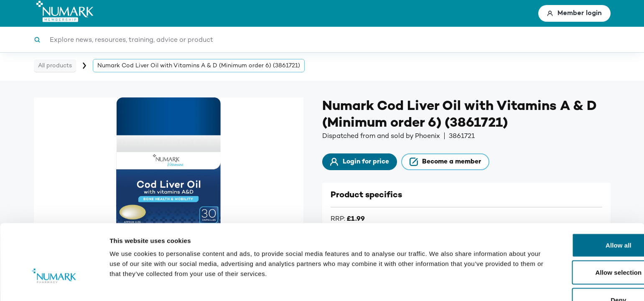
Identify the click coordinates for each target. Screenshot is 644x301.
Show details (439, 284)
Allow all (574, 198)
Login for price (365, 163)
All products (55, 65)
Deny (574, 253)
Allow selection (574, 226)
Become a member (461, 163)
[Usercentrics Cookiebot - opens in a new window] (54, 285)
